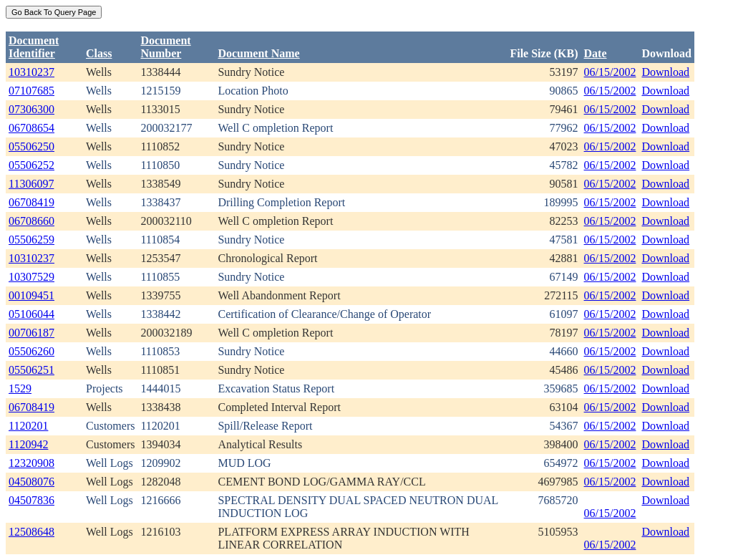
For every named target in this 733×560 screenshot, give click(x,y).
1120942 (28, 444)
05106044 (31, 314)
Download (665, 72)
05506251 (31, 370)
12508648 (31, 532)
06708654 (31, 128)
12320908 (31, 463)
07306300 (31, 109)
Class (99, 53)
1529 (20, 388)
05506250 (31, 146)
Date (596, 53)
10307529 (31, 277)
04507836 (31, 500)
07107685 (31, 91)
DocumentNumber (165, 47)
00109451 (31, 295)
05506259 (31, 240)
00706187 (31, 333)
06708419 (31, 202)
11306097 (31, 184)
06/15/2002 (610, 72)
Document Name (258, 53)
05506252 (31, 165)
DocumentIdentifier (34, 47)
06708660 (31, 221)
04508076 (31, 482)
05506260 (31, 351)
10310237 (31, 72)
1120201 (28, 426)
